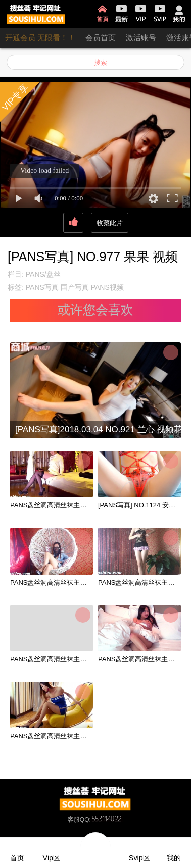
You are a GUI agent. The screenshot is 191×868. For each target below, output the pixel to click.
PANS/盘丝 (43, 274)
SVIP (160, 14)
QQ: (102, 820)
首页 (102, 14)
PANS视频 (107, 287)
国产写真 (75, 287)
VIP (141, 14)
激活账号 (141, 38)
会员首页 (101, 38)
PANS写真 (42, 287)
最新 (122, 14)
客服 (74, 820)
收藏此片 (110, 223)
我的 (179, 14)
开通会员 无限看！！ (40, 38)
